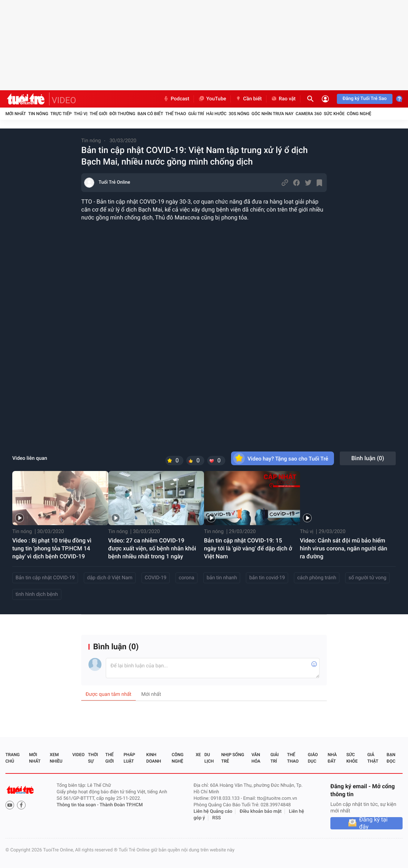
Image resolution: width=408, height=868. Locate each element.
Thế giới (98, 114)
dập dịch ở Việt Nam (110, 578)
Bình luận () (368, 458)
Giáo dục (313, 758)
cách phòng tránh (317, 578)
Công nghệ (359, 114)
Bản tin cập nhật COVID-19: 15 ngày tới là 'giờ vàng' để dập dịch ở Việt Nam (248, 548)
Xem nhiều (56, 758)
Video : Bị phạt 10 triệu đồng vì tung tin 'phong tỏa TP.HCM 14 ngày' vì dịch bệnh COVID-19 (52, 548)
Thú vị (81, 114)
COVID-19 (156, 578)
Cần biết (248, 99)
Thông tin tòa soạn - (78, 805)
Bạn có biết (150, 114)
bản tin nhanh (222, 578)
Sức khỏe (334, 114)
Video (78, 755)
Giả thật (373, 758)
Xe (198, 755)
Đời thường (122, 114)
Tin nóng (38, 114)
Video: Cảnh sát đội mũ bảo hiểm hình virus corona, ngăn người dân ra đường (344, 548)
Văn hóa (256, 758)
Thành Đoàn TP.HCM (121, 805)
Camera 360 (309, 114)
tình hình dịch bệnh (37, 594)
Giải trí (196, 114)
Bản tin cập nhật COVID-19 (45, 578)
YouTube (212, 99)
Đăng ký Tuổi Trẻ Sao (365, 99)
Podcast (176, 99)
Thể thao (176, 114)
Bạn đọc (391, 758)
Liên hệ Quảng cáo (213, 812)
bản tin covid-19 (267, 578)
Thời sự (93, 758)
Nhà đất (332, 758)
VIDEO (64, 100)
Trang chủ (12, 758)
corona (186, 578)
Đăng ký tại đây (374, 823)
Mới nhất (16, 114)
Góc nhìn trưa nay (273, 114)
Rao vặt (283, 99)
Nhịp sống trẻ (233, 758)
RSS (217, 818)
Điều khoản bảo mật (261, 812)
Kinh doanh (154, 758)
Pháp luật (129, 758)
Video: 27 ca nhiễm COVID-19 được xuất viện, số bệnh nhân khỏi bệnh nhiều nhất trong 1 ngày (152, 548)
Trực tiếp (61, 114)
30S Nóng (239, 114)
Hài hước (216, 114)
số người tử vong (367, 578)
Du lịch (209, 758)
